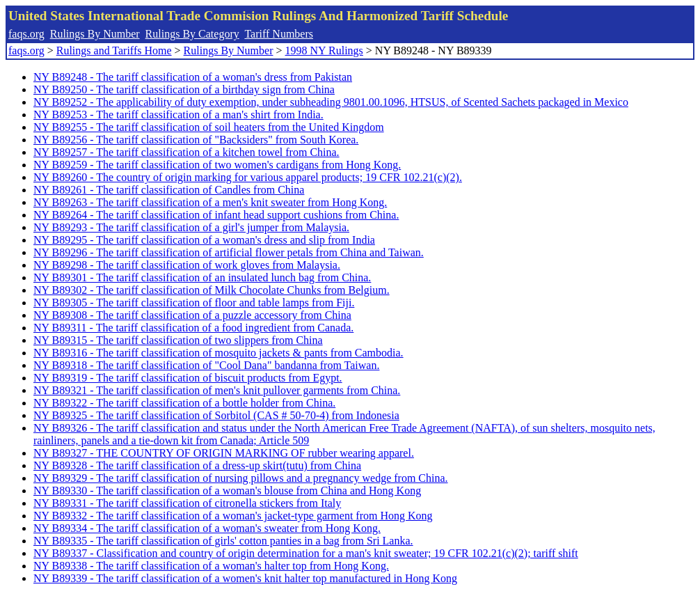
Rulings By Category (192, 34)
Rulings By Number (95, 34)
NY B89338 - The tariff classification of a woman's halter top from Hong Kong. (211, 566)
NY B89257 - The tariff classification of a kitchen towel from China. (186, 152)
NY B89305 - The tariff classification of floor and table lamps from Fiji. (194, 303)
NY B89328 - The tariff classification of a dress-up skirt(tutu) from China (197, 465)
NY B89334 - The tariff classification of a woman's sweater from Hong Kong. (207, 528)
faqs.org (26, 34)
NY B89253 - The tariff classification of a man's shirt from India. (178, 115)
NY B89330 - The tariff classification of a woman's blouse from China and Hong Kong (227, 491)
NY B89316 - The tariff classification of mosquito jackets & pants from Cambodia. (218, 353)
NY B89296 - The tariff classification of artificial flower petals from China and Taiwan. (229, 252)
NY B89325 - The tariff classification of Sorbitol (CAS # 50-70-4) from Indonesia (216, 415)
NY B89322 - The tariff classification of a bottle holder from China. (184, 403)
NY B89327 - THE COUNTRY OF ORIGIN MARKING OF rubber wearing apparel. (224, 453)
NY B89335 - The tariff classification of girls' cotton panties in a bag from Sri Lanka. (223, 541)
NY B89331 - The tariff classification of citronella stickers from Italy (187, 503)
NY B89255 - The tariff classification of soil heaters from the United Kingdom (209, 127)
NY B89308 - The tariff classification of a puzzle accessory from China (192, 315)
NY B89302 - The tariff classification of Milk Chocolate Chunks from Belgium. (212, 290)
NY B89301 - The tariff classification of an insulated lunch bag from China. (202, 277)
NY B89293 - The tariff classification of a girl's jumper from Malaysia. (191, 227)
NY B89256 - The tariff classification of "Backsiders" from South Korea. (196, 140)
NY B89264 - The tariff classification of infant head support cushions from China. (216, 215)
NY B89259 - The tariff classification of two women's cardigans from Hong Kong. (217, 165)
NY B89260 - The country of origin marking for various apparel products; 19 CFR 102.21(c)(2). (248, 177)
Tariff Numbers (279, 34)
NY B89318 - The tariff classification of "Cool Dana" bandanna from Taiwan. (206, 365)
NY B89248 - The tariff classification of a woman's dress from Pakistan (193, 77)
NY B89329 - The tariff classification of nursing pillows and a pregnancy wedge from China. (241, 478)
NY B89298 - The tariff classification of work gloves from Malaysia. (187, 265)
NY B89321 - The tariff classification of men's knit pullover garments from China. (217, 390)
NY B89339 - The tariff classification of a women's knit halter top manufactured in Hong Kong (245, 578)
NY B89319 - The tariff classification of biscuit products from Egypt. (188, 378)
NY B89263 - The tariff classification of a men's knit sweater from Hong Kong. (210, 202)
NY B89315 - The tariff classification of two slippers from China (178, 340)
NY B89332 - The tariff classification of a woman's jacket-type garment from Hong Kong (233, 516)
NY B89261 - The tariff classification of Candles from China (169, 190)
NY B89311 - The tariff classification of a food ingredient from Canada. (193, 328)
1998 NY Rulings (324, 50)
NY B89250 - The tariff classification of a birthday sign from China (184, 89)
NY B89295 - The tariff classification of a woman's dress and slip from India (204, 240)
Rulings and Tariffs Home (114, 50)
